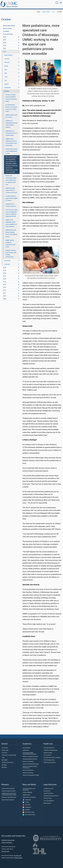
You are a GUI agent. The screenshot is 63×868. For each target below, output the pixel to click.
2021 (53, 10)
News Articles (8, 53)
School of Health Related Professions (30, 765)
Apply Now (26, 748)
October (7, 89)
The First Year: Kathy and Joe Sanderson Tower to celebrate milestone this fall (12, 211)
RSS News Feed (28, 810)
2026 (5, 35)
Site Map (4, 763)
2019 (5, 268)
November (7, 259)
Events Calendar (27, 790)
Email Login (5, 748)
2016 (5, 277)
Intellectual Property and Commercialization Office (9, 792)
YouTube (26, 803)
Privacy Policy (48, 796)
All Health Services (49, 746)
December (7, 262)
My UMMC (5, 758)
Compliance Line (48, 787)
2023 (5, 43)
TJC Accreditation (49, 799)
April (6, 68)
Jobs (3, 756)
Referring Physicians (50, 760)
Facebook (27, 798)
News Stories (31, 3)
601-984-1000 (18, 853)
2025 (5, 38)
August (6, 82)
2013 (5, 285)
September (8, 86)
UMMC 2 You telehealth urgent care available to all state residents (11, 221)
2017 (5, 274)
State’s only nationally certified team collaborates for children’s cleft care (11, 178)
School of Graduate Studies (31, 762)
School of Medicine (28, 768)
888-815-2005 (19, 856)
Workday (4, 765)
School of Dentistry (28, 759)
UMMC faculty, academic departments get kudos (10, 241)
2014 (5, 283)
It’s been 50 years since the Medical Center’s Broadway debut (11, 96)
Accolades (6, 29)
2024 (5, 41)
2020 (5, 265)
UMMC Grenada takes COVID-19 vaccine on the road (11, 188)
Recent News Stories (9, 24)
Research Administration (9, 795)
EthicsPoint (47, 789)
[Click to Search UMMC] (57, 3)
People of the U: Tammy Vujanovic (11, 203)
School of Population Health (31, 773)
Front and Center (8, 32)
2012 (5, 288)
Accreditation (27, 746)
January (7, 57)
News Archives (7, 26)
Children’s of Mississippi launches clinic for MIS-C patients (12, 122)
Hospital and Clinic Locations (52, 756)
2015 (5, 280)
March (6, 64)
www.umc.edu (5, 849)
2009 (5, 297)
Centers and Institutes (8, 787)
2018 (5, 271)
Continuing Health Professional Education (29, 751)
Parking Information (8, 760)
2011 (5, 291)
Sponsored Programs (8, 798)
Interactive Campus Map (9, 753)
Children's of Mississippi (50, 748)
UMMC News (26, 793)
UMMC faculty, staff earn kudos (11, 114)
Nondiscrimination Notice (51, 794)
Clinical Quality (48, 751)
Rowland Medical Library (30, 757)
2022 (5, 46)
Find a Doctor (48, 753)
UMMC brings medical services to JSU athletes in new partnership (11, 140)
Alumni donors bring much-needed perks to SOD (11, 149)
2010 (5, 294)
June (6, 75)
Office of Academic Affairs (30, 755)
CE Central (5, 746)
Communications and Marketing (29, 787)
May (6, 71)
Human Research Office (9, 789)
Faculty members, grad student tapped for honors (12, 196)
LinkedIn (26, 808)
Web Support (47, 801)
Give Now (4, 751)
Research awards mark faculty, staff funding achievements (11, 252)
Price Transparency (49, 758)
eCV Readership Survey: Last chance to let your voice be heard (11, 106)
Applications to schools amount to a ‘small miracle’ (12, 131)
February (7, 60)
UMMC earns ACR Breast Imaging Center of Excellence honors (11, 231)
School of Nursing (28, 771)
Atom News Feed (29, 813)
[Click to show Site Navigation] (61, 3)
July (6, 78)
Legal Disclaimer (48, 791)
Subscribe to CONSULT (29, 795)
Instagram (27, 805)
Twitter (26, 800)
